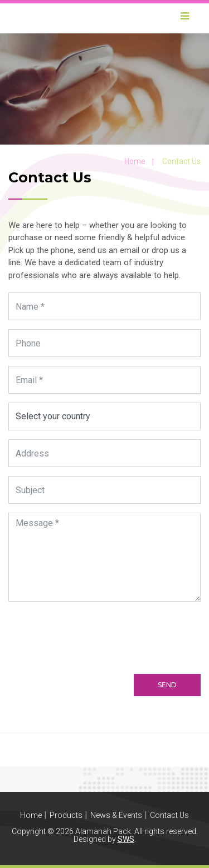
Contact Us (169, 815)
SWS (126, 839)
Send (167, 685)
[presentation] (96, 632)
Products (66, 815)
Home (135, 161)
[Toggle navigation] (184, 18)
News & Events (116, 815)
